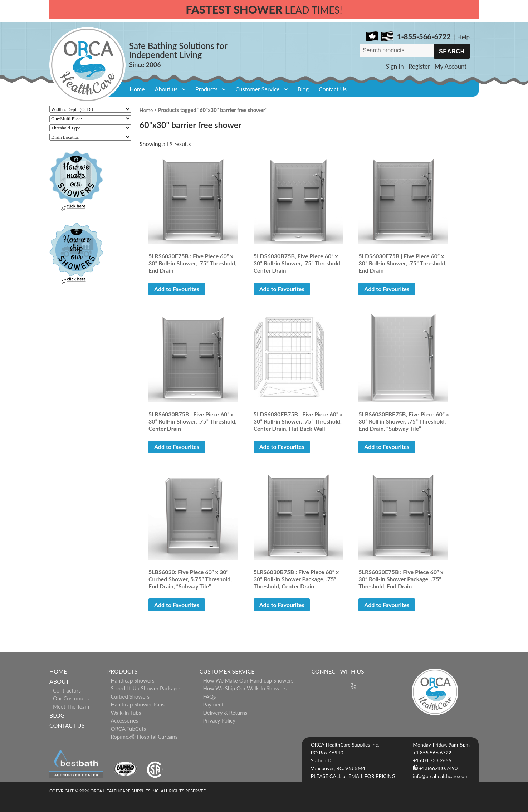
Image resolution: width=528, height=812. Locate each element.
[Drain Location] (90, 137)
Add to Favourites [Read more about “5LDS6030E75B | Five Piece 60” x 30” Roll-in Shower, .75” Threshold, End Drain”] (387, 289)
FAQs (210, 696)
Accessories (124, 720)
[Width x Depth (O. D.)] (90, 109)
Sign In (395, 66)
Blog (303, 89)
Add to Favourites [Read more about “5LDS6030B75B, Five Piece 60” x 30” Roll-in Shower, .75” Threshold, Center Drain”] (282, 289)
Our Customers (71, 698)
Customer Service (257, 89)
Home (137, 89)
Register (419, 66)
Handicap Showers (132, 680)
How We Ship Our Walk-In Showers (245, 688)
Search (452, 51)
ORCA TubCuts (128, 729)
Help (463, 37)
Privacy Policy (219, 720)
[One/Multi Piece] (90, 119)
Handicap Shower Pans (137, 704)
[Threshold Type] (90, 128)
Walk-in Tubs (126, 713)
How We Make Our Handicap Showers (248, 680)
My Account (451, 66)
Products (206, 89)
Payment (214, 704)
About (59, 681)
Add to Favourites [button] (177, 289)
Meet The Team (71, 706)
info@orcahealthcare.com (441, 776)
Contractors (67, 690)
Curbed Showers (130, 696)
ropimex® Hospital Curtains (144, 737)
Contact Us (333, 89)
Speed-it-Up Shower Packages (146, 688)
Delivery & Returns (225, 713)
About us (166, 89)
